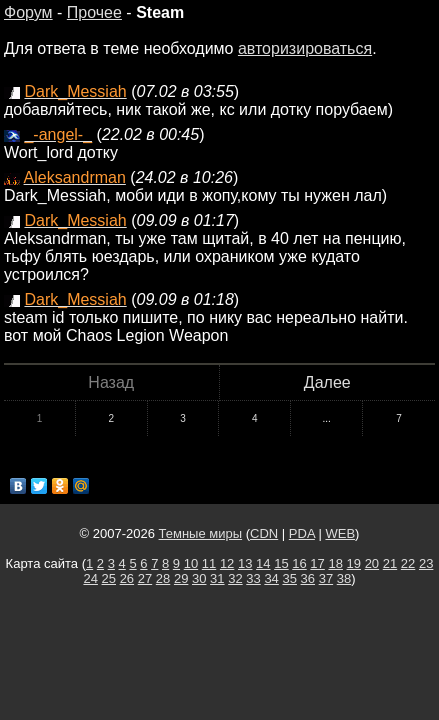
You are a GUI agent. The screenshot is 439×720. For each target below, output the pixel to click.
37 (326, 578)
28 (163, 578)
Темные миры (201, 533)
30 (199, 578)
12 (227, 563)
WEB (340, 533)
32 (235, 578)
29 (181, 578)
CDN (264, 533)
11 (209, 563)
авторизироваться (305, 48)
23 (426, 563)
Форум (28, 12)
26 (127, 578)
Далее (327, 382)
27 (145, 578)
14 (263, 563)
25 (109, 578)
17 (317, 563)
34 (271, 578)
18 (335, 563)
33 (253, 578)
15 (281, 563)
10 (191, 563)
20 (372, 563)
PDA (302, 533)
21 (390, 563)
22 (408, 563)
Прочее (94, 12)
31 (217, 578)
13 (245, 563)
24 (90, 578)
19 (354, 563)
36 (308, 578)
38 (344, 578)
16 (299, 563)
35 (289, 578)
